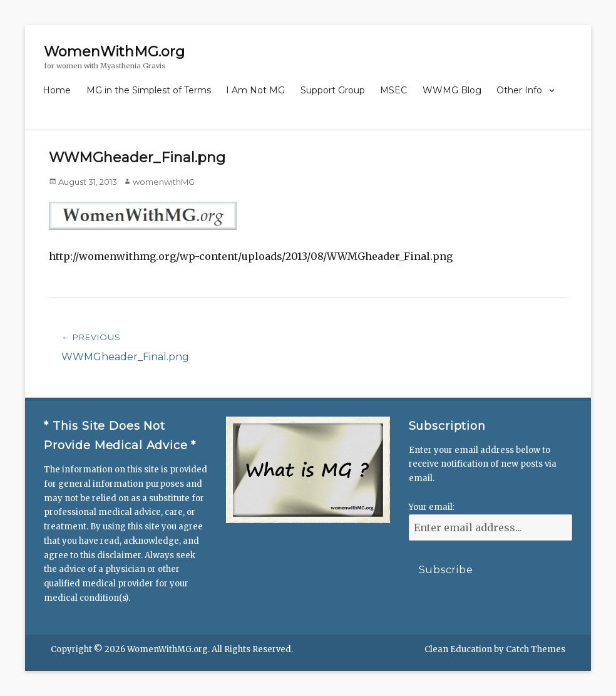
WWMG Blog (452, 90)
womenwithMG (164, 182)
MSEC (393, 90)
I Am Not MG (255, 90)
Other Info (519, 90)
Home (57, 90)
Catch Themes (536, 649)
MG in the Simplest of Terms (149, 90)
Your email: (432, 507)
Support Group (333, 90)
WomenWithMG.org (114, 52)
